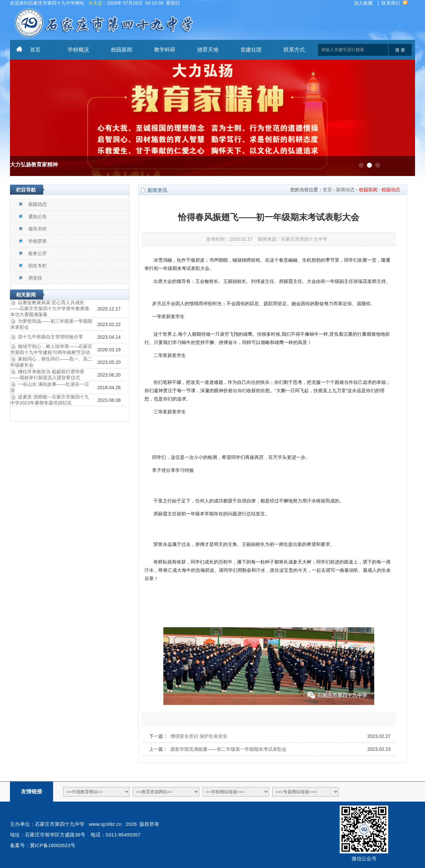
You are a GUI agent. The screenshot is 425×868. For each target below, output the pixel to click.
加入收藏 (363, 3)
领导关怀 (38, 229)
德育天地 (208, 50)
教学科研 (165, 50)
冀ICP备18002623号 (53, 845)
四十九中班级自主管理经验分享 (50, 337)
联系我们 (391, 3)
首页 (35, 50)
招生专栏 (38, 266)
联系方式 (294, 50)
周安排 (35, 278)
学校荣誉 (38, 241)
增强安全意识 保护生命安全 (199, 736)
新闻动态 (345, 190)
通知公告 (38, 217)
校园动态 (38, 204)
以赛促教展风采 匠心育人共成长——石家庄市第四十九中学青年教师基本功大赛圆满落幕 (50, 308)
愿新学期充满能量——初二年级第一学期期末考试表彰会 (228, 749)
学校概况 (78, 50)
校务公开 (38, 253)
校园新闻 (122, 50)
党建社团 (251, 50)
